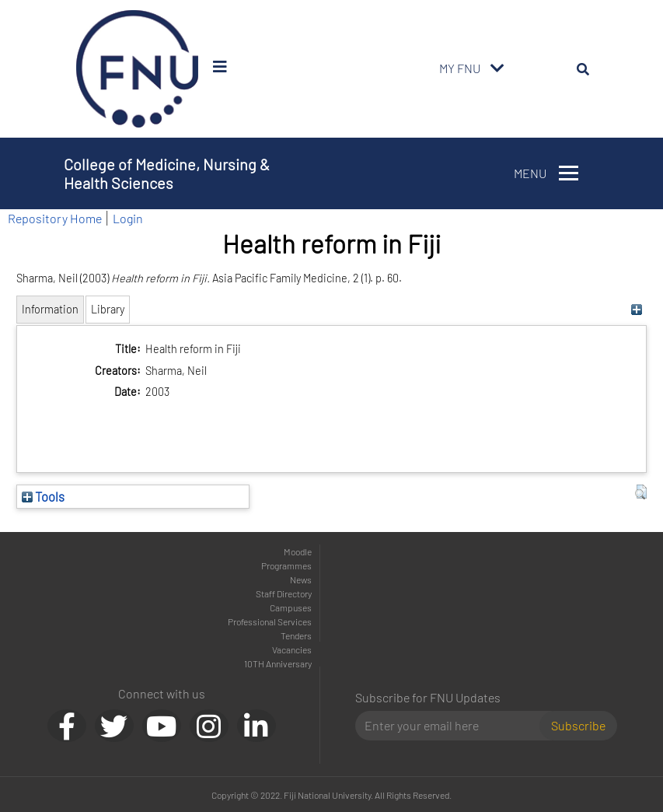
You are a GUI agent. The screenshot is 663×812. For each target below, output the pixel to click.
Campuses (291, 607)
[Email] (454, 726)
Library (108, 309)
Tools (43, 496)
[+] (637, 309)
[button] (641, 492)
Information (50, 309)
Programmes (286, 565)
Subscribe (578, 725)
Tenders (296, 635)
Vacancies (292, 649)
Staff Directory (284, 593)
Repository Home (55, 218)
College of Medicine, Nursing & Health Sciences (167, 173)
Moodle (298, 551)
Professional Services (270, 621)
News (301, 579)
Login (128, 218)
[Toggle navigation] (497, 68)
